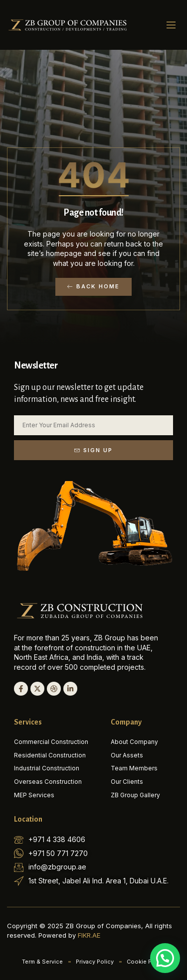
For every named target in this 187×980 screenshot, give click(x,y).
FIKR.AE (89, 935)
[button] (171, 25)
